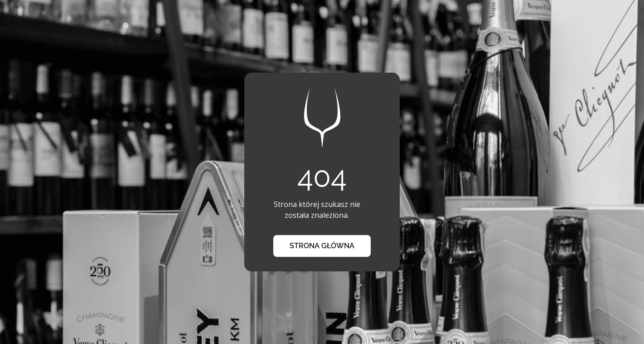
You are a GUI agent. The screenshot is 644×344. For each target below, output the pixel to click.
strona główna (322, 246)
